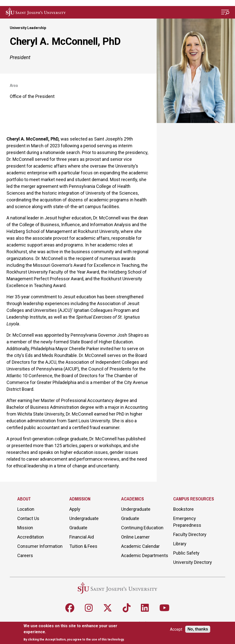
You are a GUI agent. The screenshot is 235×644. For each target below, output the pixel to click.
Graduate (78, 528)
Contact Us (28, 518)
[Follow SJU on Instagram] (89, 608)
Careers (25, 555)
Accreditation (31, 537)
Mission (25, 528)
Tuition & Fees (83, 546)
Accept (176, 629)
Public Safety (186, 553)
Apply (75, 509)
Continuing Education (142, 528)
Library (180, 544)
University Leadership (28, 28)
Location (26, 509)
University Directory (193, 562)
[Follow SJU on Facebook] (70, 608)
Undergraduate (84, 518)
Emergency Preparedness (187, 522)
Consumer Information (40, 546)
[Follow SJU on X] (108, 608)
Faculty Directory (190, 534)
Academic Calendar (140, 546)
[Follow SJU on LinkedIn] (145, 608)
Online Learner (135, 537)
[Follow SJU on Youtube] (165, 608)
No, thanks (198, 629)
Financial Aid (82, 537)
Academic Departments (145, 555)
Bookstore (183, 509)
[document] (80, 633)
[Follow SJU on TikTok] (127, 608)
